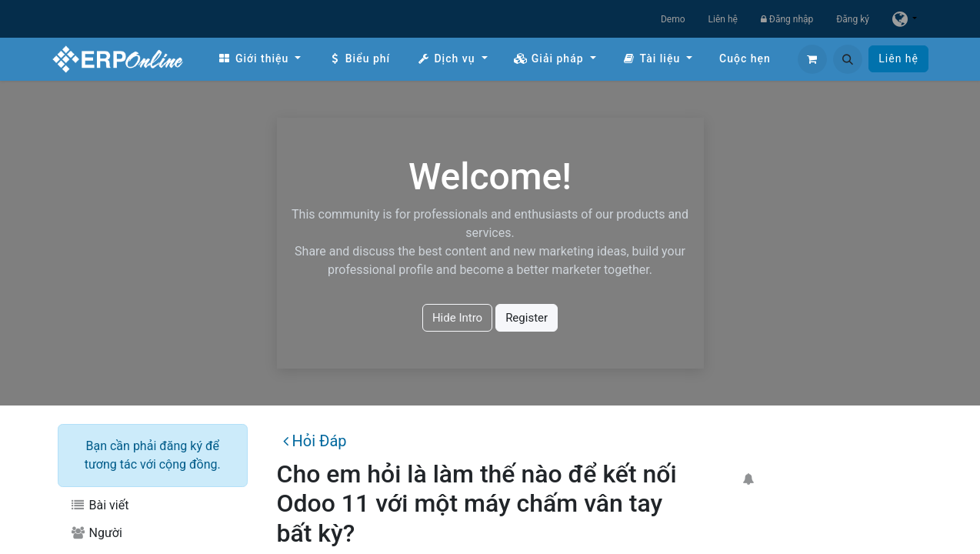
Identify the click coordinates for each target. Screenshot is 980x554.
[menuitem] (259, 59)
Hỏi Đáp (315, 441)
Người (96, 533)
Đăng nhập (787, 19)
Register (527, 318)
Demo (673, 19)
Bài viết (99, 505)
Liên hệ (723, 19)
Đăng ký (853, 19)
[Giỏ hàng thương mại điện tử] (812, 59)
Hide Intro (457, 318)
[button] (848, 59)
